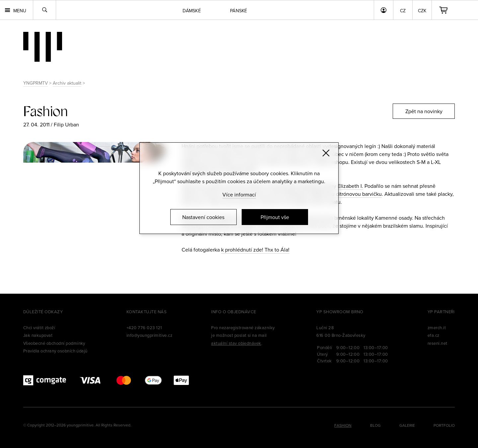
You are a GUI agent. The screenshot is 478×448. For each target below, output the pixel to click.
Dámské (192, 11)
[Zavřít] (326, 153)
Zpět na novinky (424, 111)
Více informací (239, 194)
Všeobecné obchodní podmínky (54, 343)
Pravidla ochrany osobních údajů (55, 351)
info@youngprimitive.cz (150, 335)
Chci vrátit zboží (39, 328)
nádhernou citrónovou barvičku (346, 194)
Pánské (239, 11)
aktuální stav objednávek (236, 343)
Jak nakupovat (38, 335)
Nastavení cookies (203, 217)
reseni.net (438, 343)
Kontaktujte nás (147, 312)
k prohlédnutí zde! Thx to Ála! (255, 250)
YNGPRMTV (36, 83)
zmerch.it (437, 328)
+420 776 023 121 (144, 328)
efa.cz (434, 335)
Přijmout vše (275, 217)
